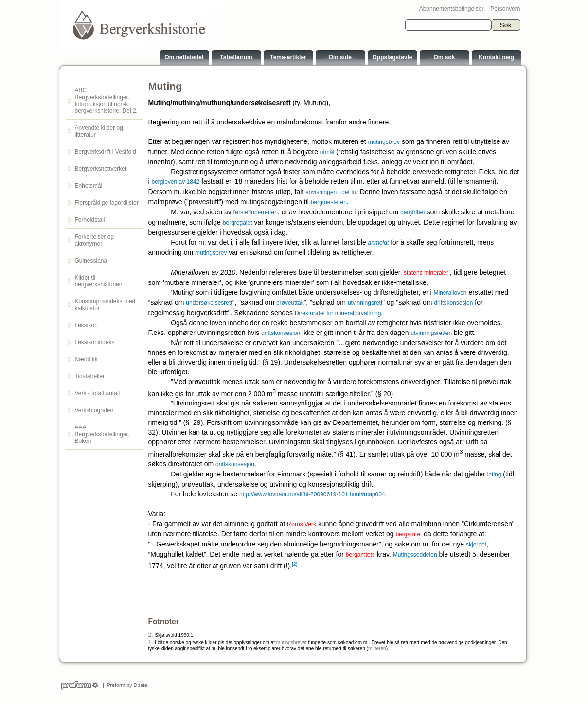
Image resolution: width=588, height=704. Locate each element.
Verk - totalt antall (98, 393)
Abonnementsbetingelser (452, 9)
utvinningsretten (431, 333)
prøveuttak (290, 303)
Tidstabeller (90, 376)
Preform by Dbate (126, 685)
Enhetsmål (89, 186)
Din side (340, 57)
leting (494, 475)
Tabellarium (236, 57)
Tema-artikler (288, 57)
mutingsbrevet (292, 642)
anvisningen (321, 192)
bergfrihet (413, 212)
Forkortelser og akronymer (95, 240)
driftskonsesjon (453, 303)
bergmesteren (329, 202)
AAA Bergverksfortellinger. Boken (102, 434)
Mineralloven (450, 293)
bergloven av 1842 (176, 182)
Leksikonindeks (95, 342)
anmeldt (379, 243)
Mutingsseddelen (415, 555)
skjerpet (476, 545)
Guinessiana (91, 261)
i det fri (347, 192)
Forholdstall (90, 220)
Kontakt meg (496, 57)
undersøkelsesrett (209, 303)
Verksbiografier (94, 410)
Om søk (444, 57)
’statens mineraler (425, 273)
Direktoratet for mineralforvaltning (338, 313)
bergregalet (238, 223)
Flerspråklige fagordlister (107, 203)
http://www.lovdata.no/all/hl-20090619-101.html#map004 (312, 494)
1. (151, 642)
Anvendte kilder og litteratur (99, 131)
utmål (327, 152)
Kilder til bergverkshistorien (99, 281)
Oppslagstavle (392, 57)
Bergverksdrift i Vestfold (106, 152)
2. (151, 635)
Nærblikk (86, 359)
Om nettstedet (184, 57)
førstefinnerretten (256, 212)
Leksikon (86, 325)
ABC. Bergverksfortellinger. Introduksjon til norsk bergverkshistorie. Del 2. (106, 101)
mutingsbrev (384, 142)
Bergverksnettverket (101, 169)
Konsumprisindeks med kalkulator (105, 305)
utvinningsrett (365, 303)
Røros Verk (302, 524)
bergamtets (360, 555)
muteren (377, 648)
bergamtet (409, 534)
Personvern (505, 9)
